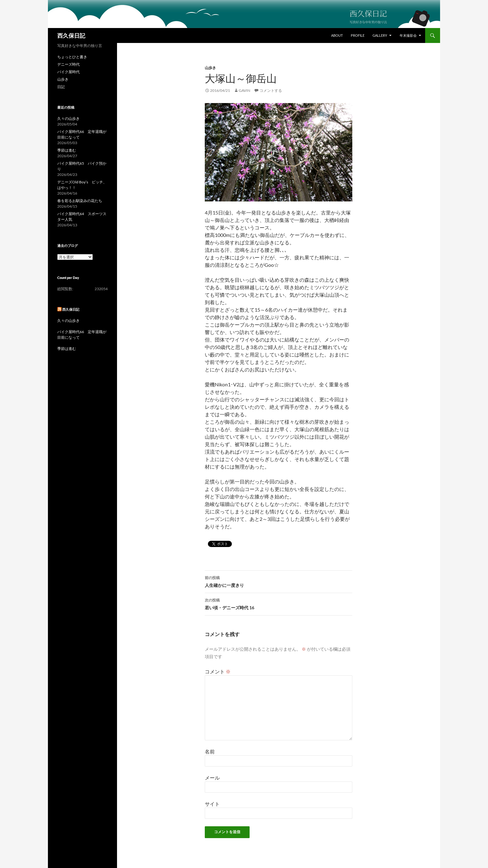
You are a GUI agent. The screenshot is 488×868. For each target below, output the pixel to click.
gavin (244, 90)
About (337, 35)
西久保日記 (71, 35)
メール (212, 778)
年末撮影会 (408, 35)
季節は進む (67, 150)
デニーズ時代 (68, 64)
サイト (212, 804)
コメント (218, 671)
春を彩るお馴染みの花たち (80, 201)
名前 (210, 751)
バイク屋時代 (68, 72)
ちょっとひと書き (72, 57)
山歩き (210, 68)
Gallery (380, 35)
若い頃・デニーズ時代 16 (279, 603)
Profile (358, 35)
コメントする (271, 90)
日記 (61, 87)
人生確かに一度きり (279, 581)
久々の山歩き (68, 118)
